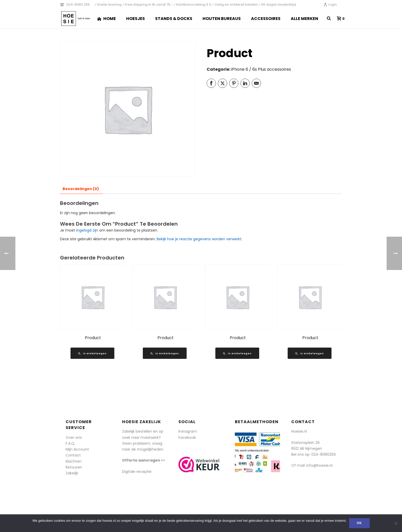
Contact (73, 455)
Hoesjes (135, 19)
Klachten (74, 461)
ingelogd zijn (87, 230)
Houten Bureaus (222, 19)
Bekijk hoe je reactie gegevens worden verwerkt (199, 239)
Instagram (188, 431)
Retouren (74, 467)
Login (330, 4)
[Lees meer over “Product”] (92, 353)
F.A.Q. (70, 443)
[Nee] (396, 523)
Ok (359, 523)
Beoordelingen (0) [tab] (81, 189)
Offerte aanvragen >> (144, 460)
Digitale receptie (137, 472)
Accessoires (266, 19)
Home (107, 19)
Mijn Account (77, 449)
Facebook (187, 437)
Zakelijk (72, 473)
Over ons (74, 437)
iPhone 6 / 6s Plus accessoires (261, 69)
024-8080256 (324, 454)
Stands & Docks (174, 19)
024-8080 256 (78, 4)
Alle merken (304, 19)
